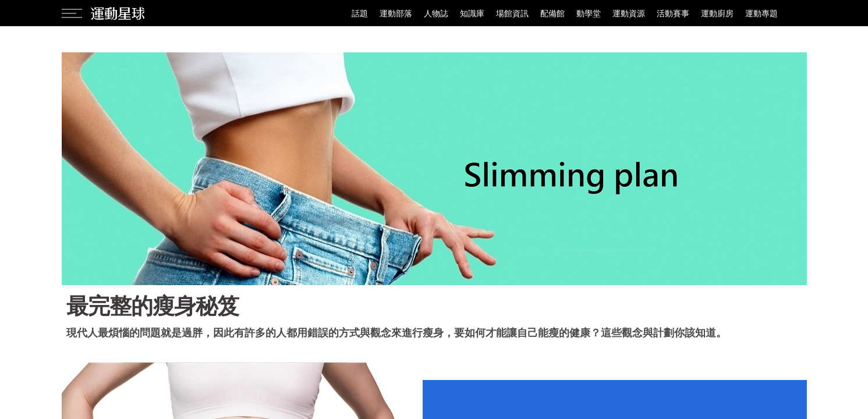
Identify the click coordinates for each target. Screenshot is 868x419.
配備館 (552, 13)
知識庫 (472, 13)
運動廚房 (717, 13)
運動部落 (396, 13)
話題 (360, 13)
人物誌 (436, 13)
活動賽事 (673, 13)
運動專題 (761, 13)
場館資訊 (512, 13)
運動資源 (629, 13)
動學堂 (589, 13)
